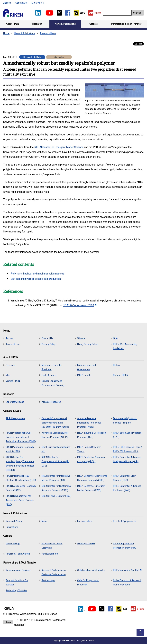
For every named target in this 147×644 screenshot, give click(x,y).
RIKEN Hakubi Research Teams (89, 449)
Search (136, 13)
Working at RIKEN (86, 544)
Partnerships (48, 580)
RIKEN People (84, 375)
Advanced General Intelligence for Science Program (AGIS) (89, 423)
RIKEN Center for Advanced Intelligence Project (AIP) (127, 459)
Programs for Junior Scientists (52, 546)
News (44, 521)
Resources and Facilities (18, 570)
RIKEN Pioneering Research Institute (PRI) (20, 449)
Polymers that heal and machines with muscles (37, 274)
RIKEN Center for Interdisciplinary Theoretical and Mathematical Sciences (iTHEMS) (20, 464)
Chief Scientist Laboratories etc (56, 449)
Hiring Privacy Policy (87, 344)
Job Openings (13, 544)
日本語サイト (38, 3)
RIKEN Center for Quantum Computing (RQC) (91, 459)
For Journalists (85, 521)
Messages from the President (52, 367)
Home (6, 33)
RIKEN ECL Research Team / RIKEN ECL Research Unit (128, 449)
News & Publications (25, 33)
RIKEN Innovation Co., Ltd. (127, 570)
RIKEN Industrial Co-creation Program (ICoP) (92, 435)
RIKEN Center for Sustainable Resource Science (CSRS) (57, 488)
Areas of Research (51, 402)
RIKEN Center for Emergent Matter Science (59, 147)
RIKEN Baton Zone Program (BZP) (127, 435)
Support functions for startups (17, 582)
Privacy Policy (49, 344)
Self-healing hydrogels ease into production (36, 279)
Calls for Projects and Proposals (88, 582)
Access (7, 3)
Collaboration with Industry (91, 570)
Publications (12, 527)
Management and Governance (87, 367)
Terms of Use (13, 344)
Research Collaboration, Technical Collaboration (54, 572)
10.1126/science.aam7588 (80, 305)
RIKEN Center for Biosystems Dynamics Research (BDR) (92, 478)
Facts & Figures (49, 375)
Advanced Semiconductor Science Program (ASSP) (55, 435)
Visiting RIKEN (13, 381)
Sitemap (82, 338)
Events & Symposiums (125, 521)
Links (116, 338)
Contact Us (21, 3)
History (117, 365)
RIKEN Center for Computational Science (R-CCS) (55, 461)
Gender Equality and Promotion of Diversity (53, 383)
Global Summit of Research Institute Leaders (127, 582)
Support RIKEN (121, 375)
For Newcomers (50, 554)
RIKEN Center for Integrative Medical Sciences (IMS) (56, 478)
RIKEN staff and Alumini (18, 554)
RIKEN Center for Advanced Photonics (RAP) (127, 488)
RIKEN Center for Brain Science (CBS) (125, 478)
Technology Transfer (16, 591)
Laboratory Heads (15, 402)
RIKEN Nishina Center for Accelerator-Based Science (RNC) (20, 500)
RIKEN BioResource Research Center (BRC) (21, 488)
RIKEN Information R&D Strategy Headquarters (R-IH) (21, 478)
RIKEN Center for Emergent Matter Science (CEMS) (91, 488)
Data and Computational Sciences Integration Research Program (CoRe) (55, 423)
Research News (48, 33)
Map (8, 375)
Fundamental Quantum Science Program (125, 421)
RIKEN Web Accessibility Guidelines (125, 346)
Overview (11, 365)
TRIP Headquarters (16, 418)
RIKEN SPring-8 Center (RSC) (56, 496)
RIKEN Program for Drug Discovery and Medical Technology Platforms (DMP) (21, 437)
